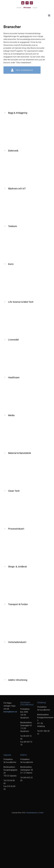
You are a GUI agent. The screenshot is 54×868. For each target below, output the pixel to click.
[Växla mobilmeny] (49, 15)
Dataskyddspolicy (32, 813)
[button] (27, 113)
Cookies (41, 813)
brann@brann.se (10, 712)
